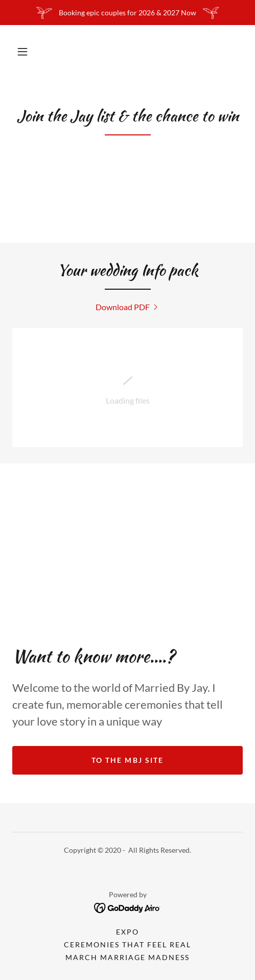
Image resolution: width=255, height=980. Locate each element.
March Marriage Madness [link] (127, 957)
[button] (22, 52)
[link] (128, 307)
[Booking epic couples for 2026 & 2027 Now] (127, 13)
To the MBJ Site (127, 760)
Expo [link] (127, 932)
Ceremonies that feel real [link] (127, 944)
